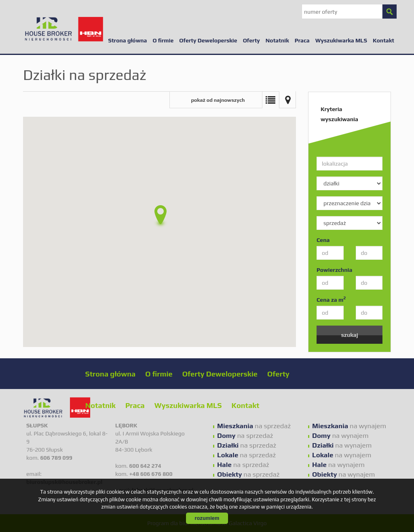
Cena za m (331, 299)
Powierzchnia (334, 270)
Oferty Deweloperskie (208, 40)
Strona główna (127, 40)
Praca (302, 40)
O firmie (163, 40)
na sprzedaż (254, 426)
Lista (270, 100)
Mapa (287, 100)
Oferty (251, 40)
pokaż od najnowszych (218, 100)
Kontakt (383, 40)
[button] (160, 217)
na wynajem (349, 426)
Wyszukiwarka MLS (341, 40)
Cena (323, 240)
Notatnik (277, 40)
